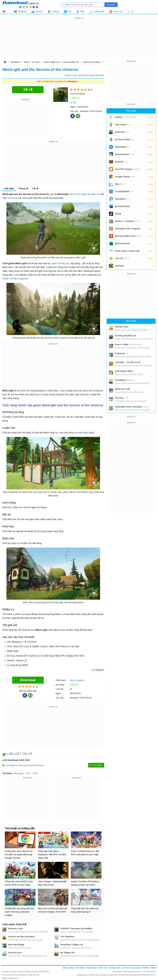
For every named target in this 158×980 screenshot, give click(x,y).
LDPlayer (119, 266)
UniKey (125, 118)
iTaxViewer (122, 199)
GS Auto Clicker (124, 139)
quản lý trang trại (60, 263)
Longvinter (23, 279)
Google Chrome (125, 177)
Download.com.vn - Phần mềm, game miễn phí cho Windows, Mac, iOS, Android (21, 5)
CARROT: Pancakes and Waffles (76, 928)
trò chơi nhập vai (81, 194)
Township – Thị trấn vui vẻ (127, 362)
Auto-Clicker (123, 125)
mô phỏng (12, 198)
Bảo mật (103, 968)
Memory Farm (122, 327)
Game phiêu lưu (71, 62)
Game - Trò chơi (32, 62)
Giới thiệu (9, 188)
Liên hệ (125, 968)
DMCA (154, 968)
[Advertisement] (79, 40)
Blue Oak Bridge (16, 945)
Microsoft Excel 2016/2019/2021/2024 (126, 244)
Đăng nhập (68, 968)
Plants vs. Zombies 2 (127, 221)
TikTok (118, 214)
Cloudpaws (124, 380)
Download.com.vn (5, 62)
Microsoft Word (126, 207)
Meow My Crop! (123, 389)
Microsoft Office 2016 (128, 237)
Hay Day (121, 398)
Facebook (136, 968)
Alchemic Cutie (16, 928)
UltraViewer (122, 147)
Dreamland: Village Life (72, 945)
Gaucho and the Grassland (21, 937)
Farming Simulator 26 (125, 336)
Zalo (119, 184)
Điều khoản (92, 968)
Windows (15, 62)
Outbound (121, 353)
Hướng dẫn (114, 968)
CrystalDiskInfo (124, 191)
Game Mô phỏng (91, 62)
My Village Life (67, 953)
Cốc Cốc (122, 258)
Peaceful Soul (15, 953)
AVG (28, 773)
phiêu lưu (95, 194)
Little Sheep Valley (124, 371)
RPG (35, 773)
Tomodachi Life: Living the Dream (127, 230)
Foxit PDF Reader (127, 169)
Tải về (35, 188)
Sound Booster (125, 154)
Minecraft (122, 132)
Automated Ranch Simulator (132, 407)
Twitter (145, 968)
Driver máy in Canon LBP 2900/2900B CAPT (127, 252)
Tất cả (6, 12)
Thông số (23, 188)
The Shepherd (67, 937)
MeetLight (18, 773)
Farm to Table (128, 344)
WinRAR (121, 162)
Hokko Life (8, 279)
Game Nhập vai (51, 62)
